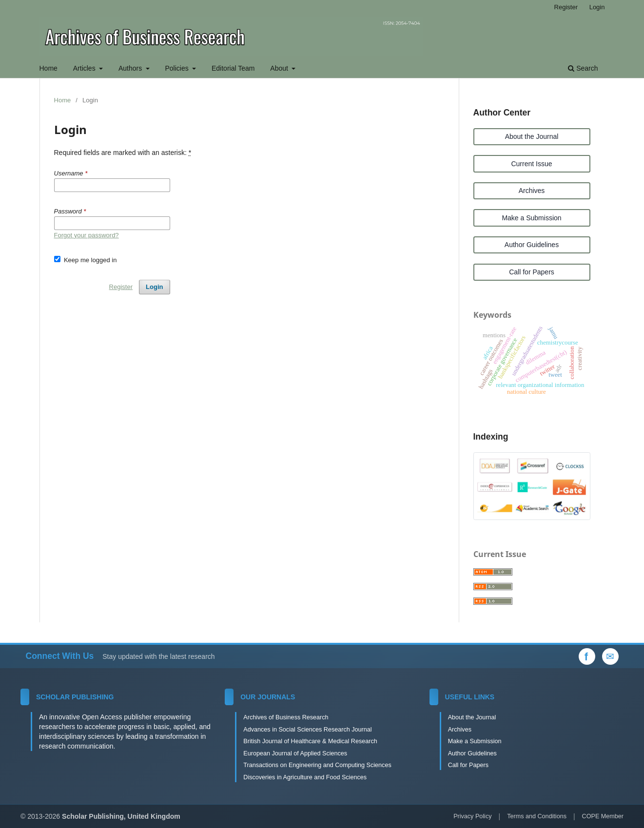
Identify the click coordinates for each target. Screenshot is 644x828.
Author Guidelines (532, 245)
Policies (177, 68)
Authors (131, 68)
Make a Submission (531, 218)
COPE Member (603, 816)
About (280, 68)
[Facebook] (587, 656)
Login (597, 7)
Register (566, 7)
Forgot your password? (87, 235)
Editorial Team (233, 68)
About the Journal (532, 136)
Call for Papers (532, 272)
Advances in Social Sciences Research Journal (307, 730)
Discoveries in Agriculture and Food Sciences (305, 777)
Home (49, 68)
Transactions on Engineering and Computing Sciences (317, 765)
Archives (532, 191)
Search (583, 68)
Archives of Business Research (286, 717)
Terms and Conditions (537, 816)
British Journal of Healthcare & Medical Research (310, 741)
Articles (85, 68)
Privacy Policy (472, 816)
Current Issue (531, 164)
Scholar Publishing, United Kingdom (121, 816)
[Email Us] (610, 656)
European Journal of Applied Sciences (295, 753)
